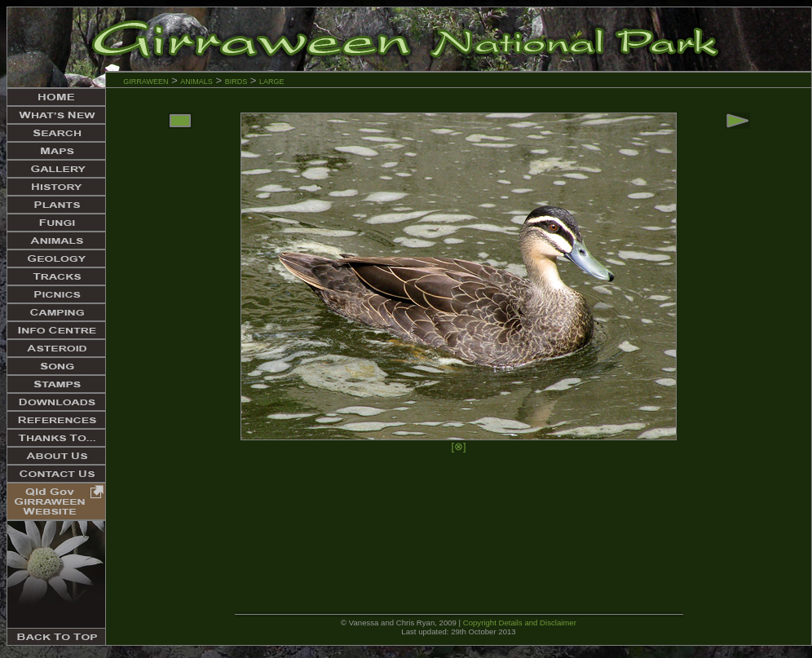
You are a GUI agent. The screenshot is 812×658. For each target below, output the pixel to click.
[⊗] (458, 446)
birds (236, 80)
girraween (146, 80)
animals (196, 80)
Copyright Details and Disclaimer (520, 623)
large (272, 80)
